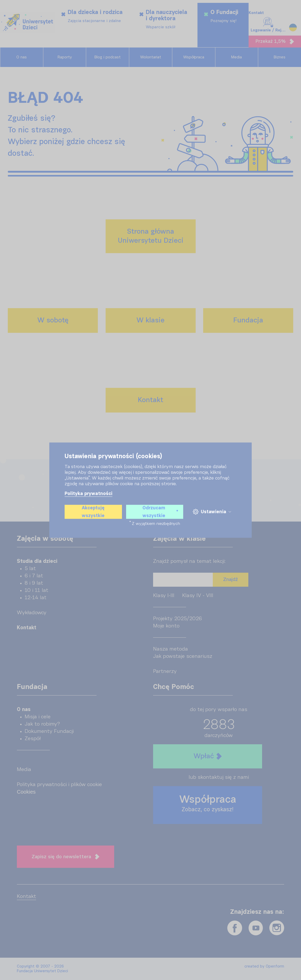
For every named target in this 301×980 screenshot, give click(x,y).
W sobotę (53, 320)
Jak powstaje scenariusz (183, 656)
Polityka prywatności (88, 494)
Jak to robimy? (42, 724)
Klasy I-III (164, 596)
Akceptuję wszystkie (93, 512)
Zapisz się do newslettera (66, 857)
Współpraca (194, 57)
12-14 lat (36, 598)
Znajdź (231, 580)
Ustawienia (212, 512)
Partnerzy (165, 671)
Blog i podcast (108, 57)
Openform (275, 966)
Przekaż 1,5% (275, 42)
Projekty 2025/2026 (177, 619)
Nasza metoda (170, 649)
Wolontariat (151, 57)
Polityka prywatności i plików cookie (59, 785)
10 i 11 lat (36, 590)
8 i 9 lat (34, 583)
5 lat (30, 569)
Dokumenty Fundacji (49, 731)
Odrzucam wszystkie (160, 512)
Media (237, 57)
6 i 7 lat (34, 576)
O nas (22, 57)
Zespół (33, 739)
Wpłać (208, 756)
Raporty (65, 57)
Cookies (26, 792)
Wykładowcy (32, 613)
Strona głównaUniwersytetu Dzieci (151, 236)
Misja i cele (38, 717)
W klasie (150, 320)
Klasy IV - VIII (198, 596)
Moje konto (166, 626)
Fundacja (248, 320)
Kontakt (256, 13)
